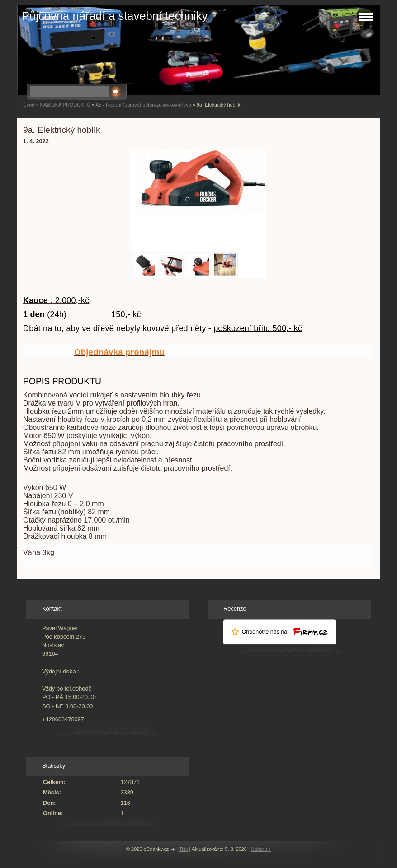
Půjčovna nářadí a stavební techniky (115, 16)
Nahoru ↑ (261, 849)
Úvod (29, 105)
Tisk (184, 849)
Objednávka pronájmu (119, 352)
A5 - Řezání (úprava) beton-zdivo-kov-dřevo (143, 105)
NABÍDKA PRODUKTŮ (65, 105)
